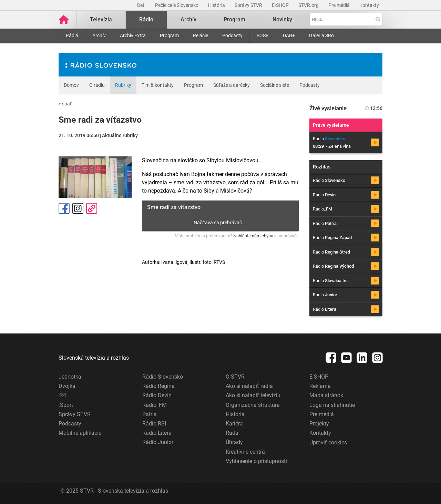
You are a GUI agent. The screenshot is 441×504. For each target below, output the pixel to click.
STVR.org (309, 5)
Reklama (320, 386)
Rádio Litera (157, 433)
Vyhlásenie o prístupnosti (256, 461)
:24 (62, 395)
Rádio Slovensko (163, 377)
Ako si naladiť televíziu (253, 395)
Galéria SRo (321, 35)
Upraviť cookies (328, 443)
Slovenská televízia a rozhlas (94, 358)
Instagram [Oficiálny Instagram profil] (78, 208)
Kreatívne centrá (245, 452)
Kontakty (369, 5)
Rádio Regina (158, 386)
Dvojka (67, 386)
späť (65, 104)
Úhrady (234, 442)
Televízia (101, 19)
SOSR (263, 35)
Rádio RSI (154, 424)
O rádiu (97, 85)
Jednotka (70, 377)
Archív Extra (133, 35)
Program (169, 35)
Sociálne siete (275, 85)
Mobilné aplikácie (80, 433)
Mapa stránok (326, 395)
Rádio (146, 19)
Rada (232, 433)
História (217, 5)
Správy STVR (249, 5)
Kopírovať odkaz (92, 208)
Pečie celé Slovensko (177, 5)
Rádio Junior (158, 442)
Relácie (201, 35)
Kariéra (234, 424)
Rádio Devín (157, 395)
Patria (150, 414)
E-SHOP (281, 5)
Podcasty (232, 35)
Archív (99, 35)
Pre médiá (340, 5)
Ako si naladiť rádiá (249, 386)
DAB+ (289, 35)
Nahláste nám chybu (253, 236)
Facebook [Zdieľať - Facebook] (64, 208)
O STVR (235, 377)
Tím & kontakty (158, 85)
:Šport (66, 405)
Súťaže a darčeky (232, 85)
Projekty (319, 424)
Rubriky (123, 85)
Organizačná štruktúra (253, 405)
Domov (71, 85)
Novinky (282, 19)
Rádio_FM (155, 405)
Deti (142, 5)
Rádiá (72, 35)
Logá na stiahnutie (332, 405)
